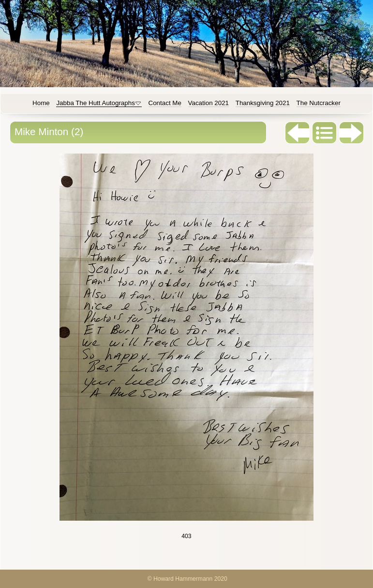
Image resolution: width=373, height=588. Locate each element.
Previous (298, 133)
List (325, 133)
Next (352, 133)
